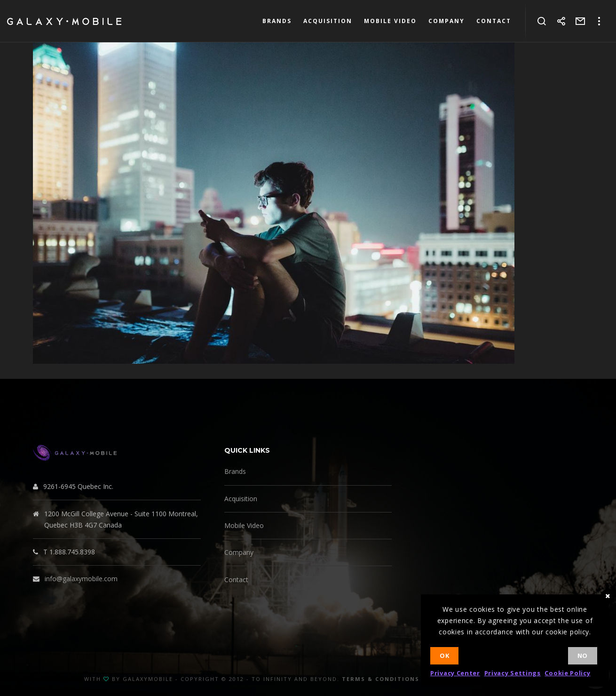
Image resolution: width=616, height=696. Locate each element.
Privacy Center (455, 673)
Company (239, 552)
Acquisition (241, 499)
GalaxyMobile (148, 679)
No (583, 656)
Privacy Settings (513, 673)
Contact (236, 580)
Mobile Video (244, 525)
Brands (235, 471)
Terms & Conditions (381, 679)
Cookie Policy (567, 673)
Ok (444, 656)
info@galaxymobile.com (81, 579)
